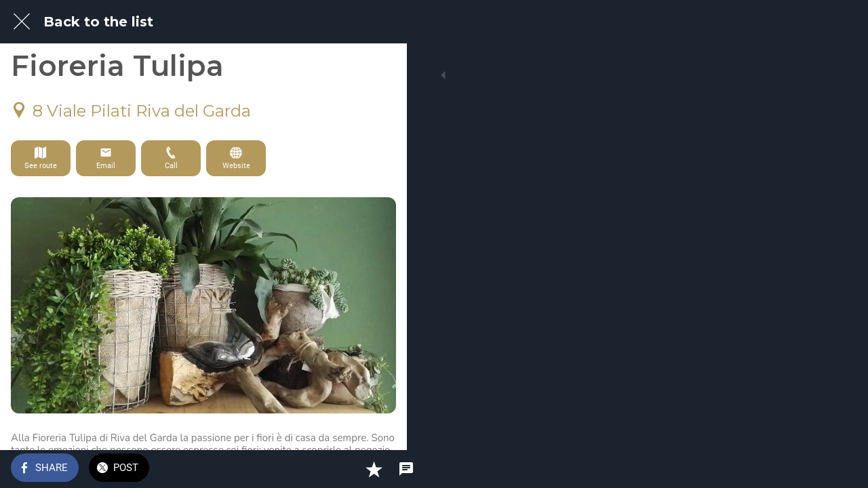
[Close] (22, 22)
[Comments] (380, 469)
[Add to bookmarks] (347, 469)
